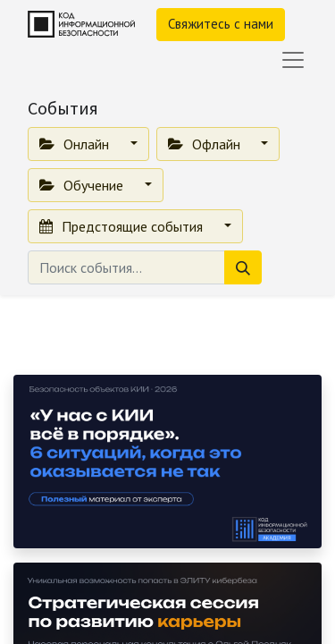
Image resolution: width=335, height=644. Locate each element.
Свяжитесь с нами (221, 24)
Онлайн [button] (76, 144)
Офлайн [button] (206, 144)
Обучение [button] (83, 185)
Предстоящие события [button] (123, 226)
